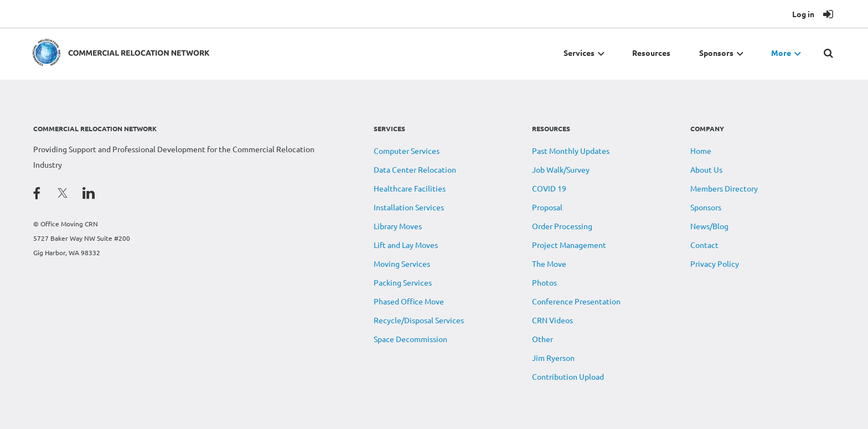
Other (542, 339)
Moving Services (402, 263)
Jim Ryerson (553, 358)
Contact (704, 245)
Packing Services (403, 282)
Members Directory (724, 188)
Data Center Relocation (415, 169)
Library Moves (398, 226)
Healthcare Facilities (410, 188)
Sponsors (706, 207)
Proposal (547, 207)
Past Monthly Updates (571, 151)
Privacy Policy (715, 263)
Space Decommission (410, 339)
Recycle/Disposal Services (419, 320)
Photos (544, 282)
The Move (549, 263)
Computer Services (407, 151)
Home (701, 151)
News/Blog (709, 226)
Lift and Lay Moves (406, 245)
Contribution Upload (568, 376)
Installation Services (409, 207)
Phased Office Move (409, 301)
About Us (706, 169)
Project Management (569, 245)
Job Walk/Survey (561, 169)
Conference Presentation (576, 301)
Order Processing (562, 226)
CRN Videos (552, 320)
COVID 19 (549, 188)
